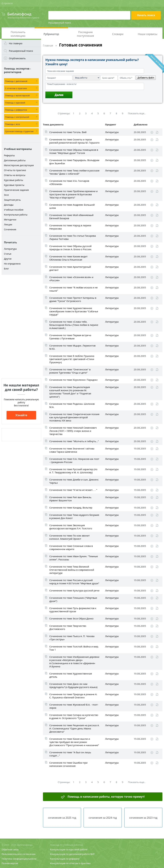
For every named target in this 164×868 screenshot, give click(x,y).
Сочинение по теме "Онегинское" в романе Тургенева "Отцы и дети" (70, 371)
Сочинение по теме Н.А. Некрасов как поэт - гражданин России (74, 460)
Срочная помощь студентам (19, 131)
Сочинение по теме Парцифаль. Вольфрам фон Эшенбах (74, 162)
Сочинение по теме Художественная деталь (71, 675)
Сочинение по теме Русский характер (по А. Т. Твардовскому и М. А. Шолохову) (73, 471)
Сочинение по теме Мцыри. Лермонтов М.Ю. (72, 347)
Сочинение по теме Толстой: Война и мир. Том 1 (74, 648)
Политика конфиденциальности (19, 859)
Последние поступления (85, 34)
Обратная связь (10, 849)
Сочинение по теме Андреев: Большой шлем (72, 206)
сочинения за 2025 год (62, 818)
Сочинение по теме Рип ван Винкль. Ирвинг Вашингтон (71, 499)
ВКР (92, 854)
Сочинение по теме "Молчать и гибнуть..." (74, 441)
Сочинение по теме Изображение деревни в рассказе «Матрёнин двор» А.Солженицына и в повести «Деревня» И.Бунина (74, 662)
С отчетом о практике (16, 88)
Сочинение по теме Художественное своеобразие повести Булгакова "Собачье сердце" (74, 311)
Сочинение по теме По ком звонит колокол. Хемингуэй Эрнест (70, 537)
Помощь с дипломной (16, 81)
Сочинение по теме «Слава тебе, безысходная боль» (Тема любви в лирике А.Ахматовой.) (74, 325)
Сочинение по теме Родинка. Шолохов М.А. (72, 405)
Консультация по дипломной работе (70, 854)
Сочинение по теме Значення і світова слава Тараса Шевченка (72, 450)
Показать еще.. (137, 113)
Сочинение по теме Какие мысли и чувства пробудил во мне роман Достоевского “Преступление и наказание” (74, 742)
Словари (118, 34)
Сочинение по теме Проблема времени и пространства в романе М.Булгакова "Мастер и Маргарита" (73, 194)
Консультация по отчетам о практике (70, 863)
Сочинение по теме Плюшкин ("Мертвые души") (73, 599)
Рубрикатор (51, 34)
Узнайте (21, 415)
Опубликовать (17, 58)
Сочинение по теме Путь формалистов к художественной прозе (73, 610)
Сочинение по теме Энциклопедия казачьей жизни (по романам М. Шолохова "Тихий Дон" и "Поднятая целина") (70, 392)
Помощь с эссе (12, 124)
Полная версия (10, 863)
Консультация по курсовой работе (69, 849)
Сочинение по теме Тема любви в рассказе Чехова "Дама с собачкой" (74, 172)
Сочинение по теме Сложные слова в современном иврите (71, 547)
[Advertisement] (21, 327)
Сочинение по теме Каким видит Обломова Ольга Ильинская (68, 258)
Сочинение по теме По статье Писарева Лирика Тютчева (73, 237)
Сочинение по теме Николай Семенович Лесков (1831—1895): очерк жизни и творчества (73, 431)
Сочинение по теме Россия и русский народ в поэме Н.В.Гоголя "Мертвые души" (74, 582)
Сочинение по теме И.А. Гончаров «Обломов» (69, 182)
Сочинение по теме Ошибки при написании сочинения (68, 764)
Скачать (152, 132)
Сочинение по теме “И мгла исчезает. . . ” (73, 490)
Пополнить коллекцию (18, 34)
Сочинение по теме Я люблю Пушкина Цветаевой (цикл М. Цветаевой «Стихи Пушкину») (72, 359)
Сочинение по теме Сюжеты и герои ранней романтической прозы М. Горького (74, 141)
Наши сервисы (148, 34)
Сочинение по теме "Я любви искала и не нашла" (73, 289)
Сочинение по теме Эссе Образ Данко (71, 618)
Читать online (157, 132)
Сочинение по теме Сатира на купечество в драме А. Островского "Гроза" (74, 716)
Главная (48, 46)
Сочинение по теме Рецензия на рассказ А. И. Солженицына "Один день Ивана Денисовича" (74, 728)
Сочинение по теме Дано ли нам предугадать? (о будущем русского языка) (73, 685)
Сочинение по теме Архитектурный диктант (70, 268)
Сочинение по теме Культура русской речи (74, 590)
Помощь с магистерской (17, 95)
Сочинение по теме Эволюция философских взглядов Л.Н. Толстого (71, 527)
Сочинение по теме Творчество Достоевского (68, 627)
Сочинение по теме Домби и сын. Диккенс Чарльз (74, 481)
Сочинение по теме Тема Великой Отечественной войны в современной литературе (72, 570)
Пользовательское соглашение (19, 854)
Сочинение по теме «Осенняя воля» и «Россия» (71, 279)
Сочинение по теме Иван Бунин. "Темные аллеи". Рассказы (74, 558)
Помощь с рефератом (16, 110)
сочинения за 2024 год (103, 818)
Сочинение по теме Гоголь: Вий (68, 132)
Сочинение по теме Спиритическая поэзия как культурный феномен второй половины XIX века (74, 417)
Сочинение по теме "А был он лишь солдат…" (70, 754)
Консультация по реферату (65, 859)
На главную (16, 43)
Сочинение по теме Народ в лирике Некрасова (70, 227)
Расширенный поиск (60, 23)
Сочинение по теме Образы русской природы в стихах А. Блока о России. (71, 248)
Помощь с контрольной (17, 117)
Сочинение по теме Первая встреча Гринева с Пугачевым (70, 337)
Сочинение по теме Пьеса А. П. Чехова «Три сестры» (72, 638)
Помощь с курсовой (15, 103)
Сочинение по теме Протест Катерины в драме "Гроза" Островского (73, 299)
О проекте (7, 3)
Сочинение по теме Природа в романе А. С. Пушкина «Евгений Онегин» (73, 696)
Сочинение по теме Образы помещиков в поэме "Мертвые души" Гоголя (74, 151)
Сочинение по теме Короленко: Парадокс (73, 380)
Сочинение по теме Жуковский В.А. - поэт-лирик (74, 706)
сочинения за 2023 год (143, 818)
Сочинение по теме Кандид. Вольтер (71, 508)
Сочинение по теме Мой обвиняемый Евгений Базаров (71, 217)
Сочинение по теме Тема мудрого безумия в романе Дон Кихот (74, 516)
